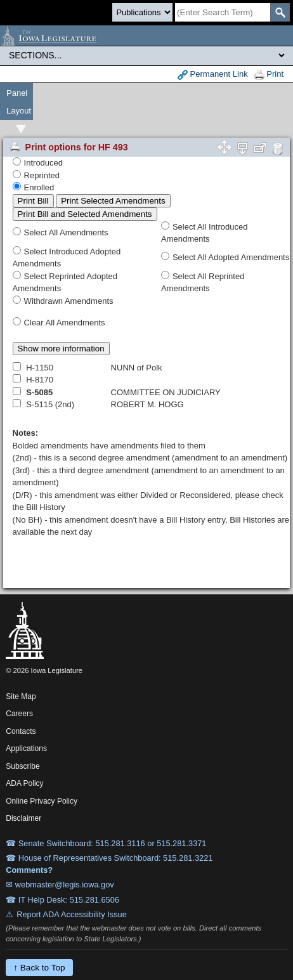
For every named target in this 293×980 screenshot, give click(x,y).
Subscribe (23, 766)
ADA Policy (24, 783)
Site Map (21, 696)
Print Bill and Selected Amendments (85, 214)
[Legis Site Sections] (146, 55)
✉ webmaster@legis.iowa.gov (60, 885)
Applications (26, 748)
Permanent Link (213, 75)
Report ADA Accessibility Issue (72, 914)
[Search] (223, 12)
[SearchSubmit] (280, 12)
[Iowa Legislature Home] (146, 36)
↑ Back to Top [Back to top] (39, 968)
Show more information (61, 349)
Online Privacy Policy (42, 801)
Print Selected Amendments (113, 201)
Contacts (21, 731)
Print (269, 75)
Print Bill (33, 201)
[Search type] (142, 12)
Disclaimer (23, 818)
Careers (19, 714)
